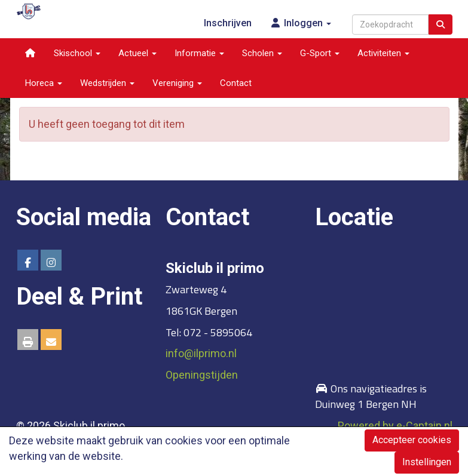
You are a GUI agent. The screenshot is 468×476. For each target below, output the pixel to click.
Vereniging (177, 83)
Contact (236, 83)
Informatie (199, 53)
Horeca (44, 83)
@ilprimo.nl (201, 353)
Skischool (77, 53)
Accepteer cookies (412, 440)
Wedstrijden (107, 83)
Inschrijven (228, 23)
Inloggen (300, 23)
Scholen (262, 53)
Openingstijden (202, 375)
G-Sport (320, 53)
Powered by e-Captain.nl (395, 426)
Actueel (137, 53)
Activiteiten (383, 53)
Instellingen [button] (427, 462)
